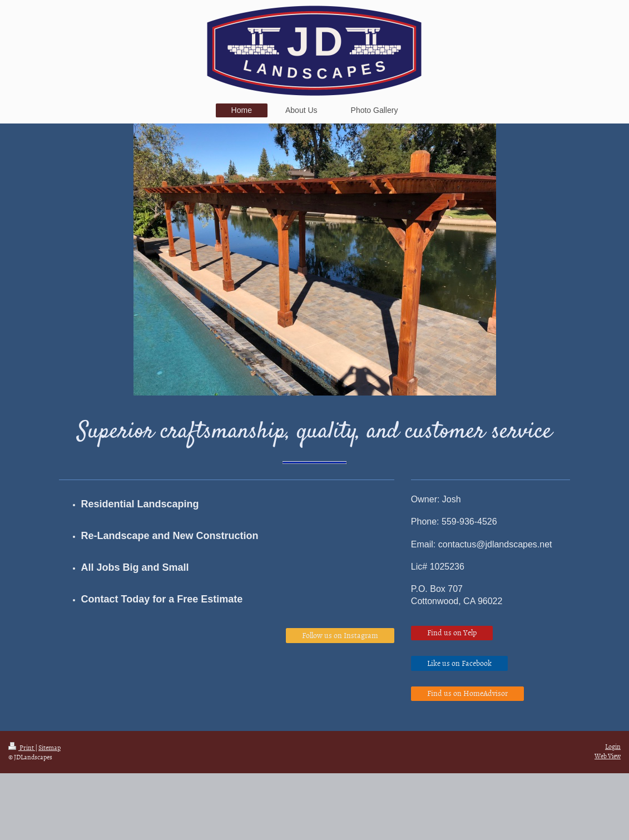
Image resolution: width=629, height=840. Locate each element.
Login (613, 747)
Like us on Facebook (459, 663)
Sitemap (49, 748)
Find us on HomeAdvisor (467, 693)
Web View (608, 756)
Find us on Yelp (452, 632)
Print (22, 748)
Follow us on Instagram (340, 635)
